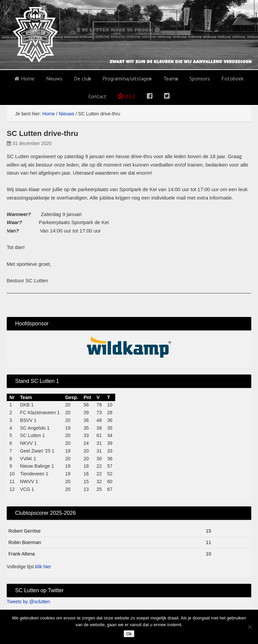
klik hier (43, 567)
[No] (250, 627)
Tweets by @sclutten (28, 602)
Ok (129, 634)
